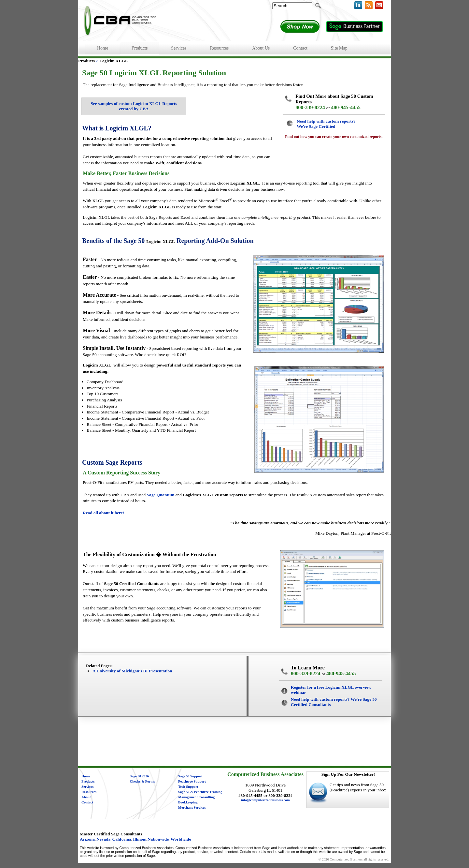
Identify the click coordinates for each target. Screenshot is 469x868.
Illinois (139, 839)
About (86, 797)
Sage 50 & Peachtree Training (200, 792)
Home (86, 776)
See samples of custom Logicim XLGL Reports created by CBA (134, 106)
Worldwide (181, 839)
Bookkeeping (188, 802)
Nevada (103, 839)
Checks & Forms (142, 781)
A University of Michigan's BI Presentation (132, 671)
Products (88, 781)
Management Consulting (196, 797)
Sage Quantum (161, 495)
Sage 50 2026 (140, 776)
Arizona (87, 839)
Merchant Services (192, 808)
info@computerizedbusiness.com (265, 800)
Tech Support (188, 787)
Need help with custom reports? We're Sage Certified (326, 124)
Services (87, 787)
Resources (89, 792)
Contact (87, 802)
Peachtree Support (192, 781)
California (122, 839)
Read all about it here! (103, 513)
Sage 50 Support (190, 776)
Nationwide (158, 839)
